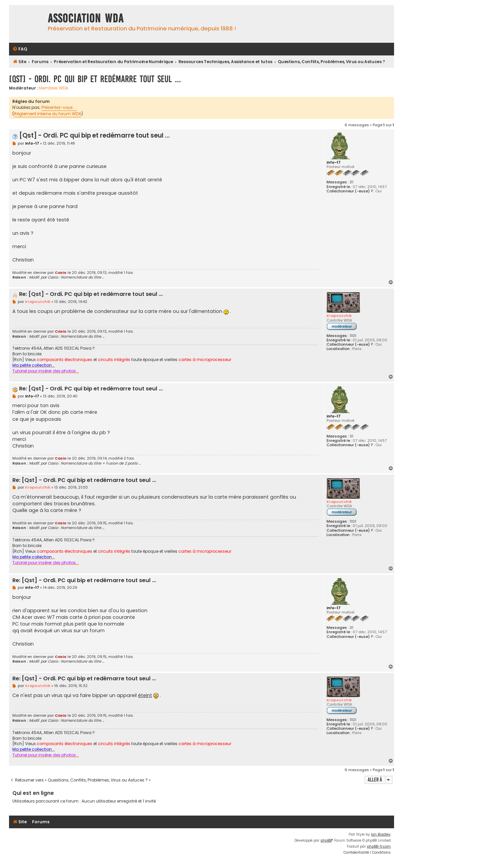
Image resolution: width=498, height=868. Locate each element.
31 (351, 182)
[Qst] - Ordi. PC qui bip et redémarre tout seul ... (95, 79)
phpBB (326, 840)
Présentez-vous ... (59, 107)
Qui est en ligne (33, 793)
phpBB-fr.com (379, 846)
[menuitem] (20, 49)
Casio (61, 273)
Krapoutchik (339, 316)
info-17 (334, 162)
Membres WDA (54, 88)
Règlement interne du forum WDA (48, 114)
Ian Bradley (381, 834)
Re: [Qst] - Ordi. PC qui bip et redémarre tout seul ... (91, 294)
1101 (353, 336)
